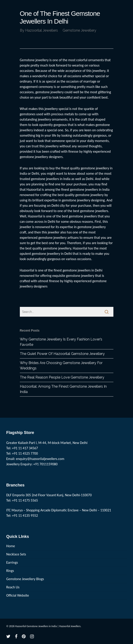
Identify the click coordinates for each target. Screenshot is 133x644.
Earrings (12, 562)
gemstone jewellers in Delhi (83, 270)
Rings (10, 571)
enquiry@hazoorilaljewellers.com (40, 459)
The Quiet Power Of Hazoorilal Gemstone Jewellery (62, 354)
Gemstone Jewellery (79, 30)
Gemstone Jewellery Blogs (25, 579)
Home (11, 546)
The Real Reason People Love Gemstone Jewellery (62, 377)
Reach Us (13, 587)
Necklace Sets (16, 554)
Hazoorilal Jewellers (42, 30)
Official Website (18, 595)
